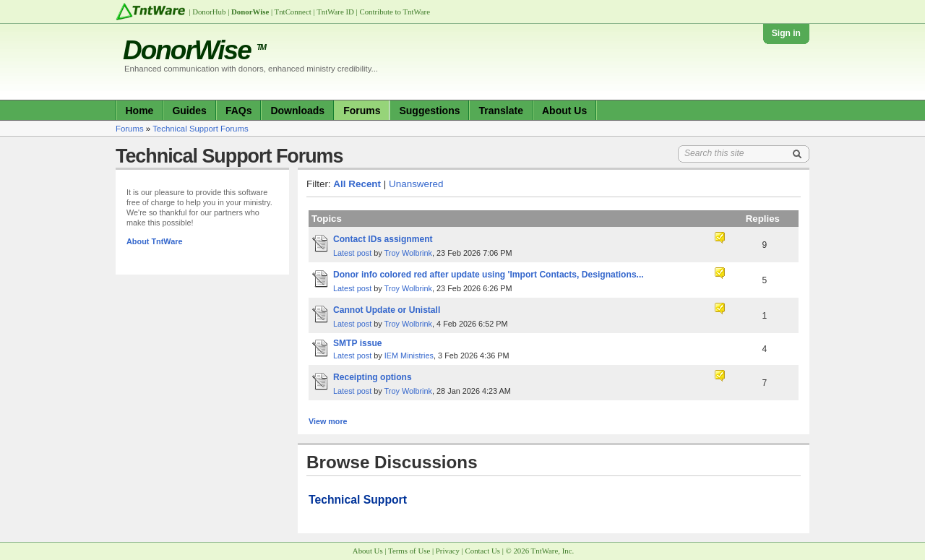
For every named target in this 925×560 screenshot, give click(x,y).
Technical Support (358, 500)
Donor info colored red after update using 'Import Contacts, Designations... (489, 275)
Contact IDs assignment (383, 239)
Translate (500, 111)
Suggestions (429, 111)
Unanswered (416, 184)
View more (328, 421)
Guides (189, 111)
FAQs (239, 111)
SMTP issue (358, 343)
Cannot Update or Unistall (387, 310)
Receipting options (373, 377)
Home (140, 111)
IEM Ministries (409, 356)
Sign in (786, 33)
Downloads (297, 111)
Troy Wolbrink (408, 253)
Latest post (352, 253)
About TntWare (155, 241)
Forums (362, 111)
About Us (564, 111)
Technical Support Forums (201, 129)
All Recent (357, 184)
